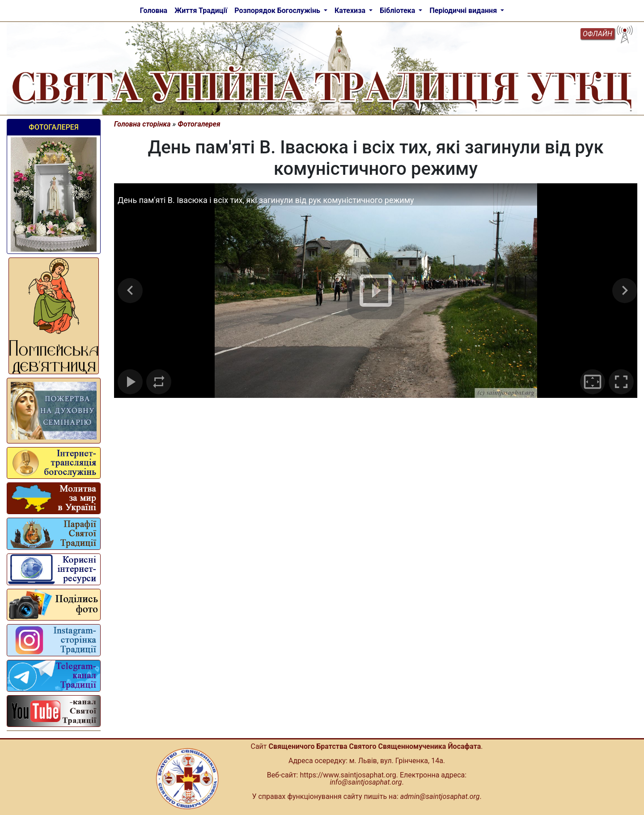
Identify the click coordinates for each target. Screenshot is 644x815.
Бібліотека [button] (398, 11)
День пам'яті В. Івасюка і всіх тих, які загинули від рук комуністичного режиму (266, 200)
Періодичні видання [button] (464, 11)
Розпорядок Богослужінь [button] (278, 11)
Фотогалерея (53, 127)
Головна (154, 11)
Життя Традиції (201, 11)
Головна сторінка (142, 124)
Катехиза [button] (351, 11)
